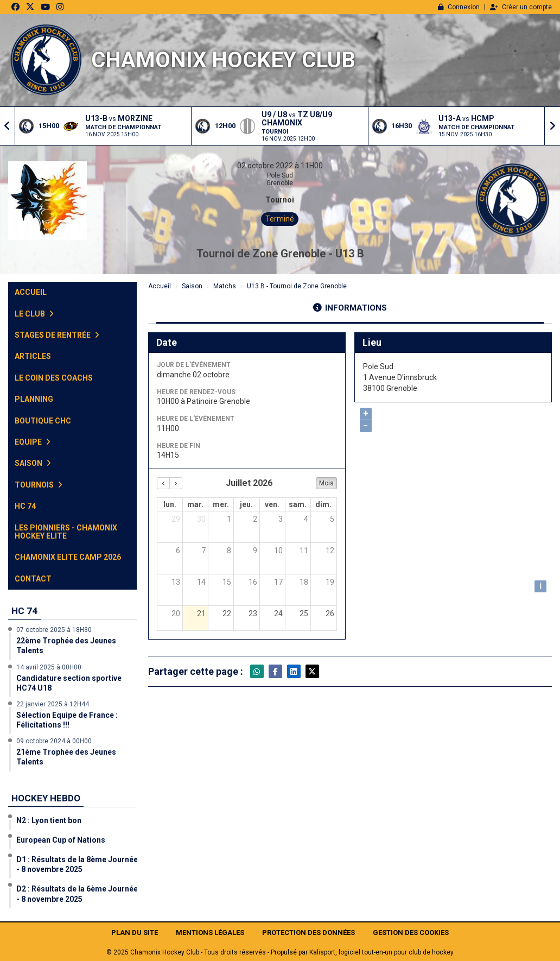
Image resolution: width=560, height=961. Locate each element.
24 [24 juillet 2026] (278, 614)
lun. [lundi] (170, 504)
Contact (33, 579)
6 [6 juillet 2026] (178, 551)
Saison (33, 463)
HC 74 (25, 506)
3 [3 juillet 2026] (281, 519)
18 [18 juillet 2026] (304, 582)
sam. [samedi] (298, 504)
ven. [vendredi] (272, 504)
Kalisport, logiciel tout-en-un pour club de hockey (381, 952)
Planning (34, 399)
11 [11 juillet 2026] (304, 551)
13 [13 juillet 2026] (176, 582)
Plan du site (135, 932)
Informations (350, 308)
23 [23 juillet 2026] (253, 614)
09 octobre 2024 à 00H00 (54, 741)
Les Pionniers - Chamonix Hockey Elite (66, 532)
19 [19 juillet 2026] (330, 582)
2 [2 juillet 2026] (255, 519)
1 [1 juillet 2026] (229, 519)
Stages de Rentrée (57, 335)
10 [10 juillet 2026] (278, 551)
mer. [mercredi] (221, 504)
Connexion (459, 7)
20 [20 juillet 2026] (176, 614)
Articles (33, 356)
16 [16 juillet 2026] (253, 582)
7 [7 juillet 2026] (203, 551)
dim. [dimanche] (323, 504)
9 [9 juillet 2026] (255, 551)
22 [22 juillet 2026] (227, 614)
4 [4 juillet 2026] (306, 519)
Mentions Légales (210, 932)
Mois (326, 483)
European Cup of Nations (61, 840)
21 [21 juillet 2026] (201, 614)
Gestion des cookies (411, 932)
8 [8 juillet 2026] (229, 551)
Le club (34, 314)
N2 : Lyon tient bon (49, 820)
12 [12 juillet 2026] (330, 551)
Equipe (33, 442)
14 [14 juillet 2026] (201, 582)
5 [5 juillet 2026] (332, 519)
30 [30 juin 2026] (201, 519)
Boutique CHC (43, 421)
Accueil (31, 292)
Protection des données (308, 932)
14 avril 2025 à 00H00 (49, 667)
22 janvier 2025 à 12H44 (53, 704)
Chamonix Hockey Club (223, 60)
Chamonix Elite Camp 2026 (68, 557)
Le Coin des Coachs (54, 378)
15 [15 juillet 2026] (227, 582)
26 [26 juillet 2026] (330, 614)
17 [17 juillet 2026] (278, 582)
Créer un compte (521, 7)
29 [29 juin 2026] (176, 519)
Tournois (39, 485)
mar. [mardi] (195, 504)
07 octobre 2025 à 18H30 (54, 630)
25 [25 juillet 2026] (304, 614)
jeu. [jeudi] (246, 504)
